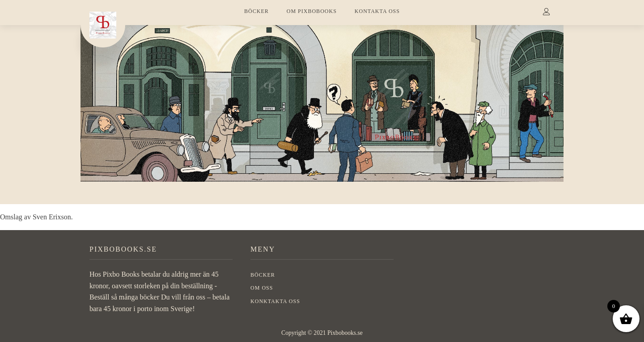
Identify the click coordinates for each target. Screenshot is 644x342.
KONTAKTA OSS (377, 11)
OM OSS (262, 288)
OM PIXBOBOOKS (312, 11)
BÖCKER (256, 11)
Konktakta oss (275, 301)
